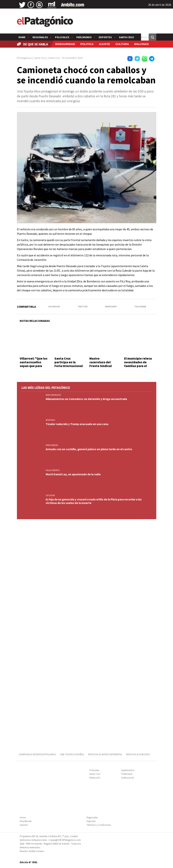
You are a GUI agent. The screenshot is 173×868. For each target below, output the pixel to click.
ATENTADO (50, 420)
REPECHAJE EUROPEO (138, 754)
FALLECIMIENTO (53, 470)
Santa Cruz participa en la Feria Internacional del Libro (69, 364)
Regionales (40, 37)
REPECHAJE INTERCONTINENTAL (105, 754)
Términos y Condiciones (99, 825)
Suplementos (128, 770)
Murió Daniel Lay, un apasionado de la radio (73, 474)
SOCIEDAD (50, 495)
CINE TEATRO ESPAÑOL (72, 754)
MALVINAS (141, 44)
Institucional (128, 778)
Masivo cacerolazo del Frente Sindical (101, 362)
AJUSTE (104, 44)
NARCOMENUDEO (53, 395)
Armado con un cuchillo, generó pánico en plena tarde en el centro (89, 449)
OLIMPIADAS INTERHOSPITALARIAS (37, 754)
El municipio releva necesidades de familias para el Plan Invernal (138, 364)
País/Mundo (84, 37)
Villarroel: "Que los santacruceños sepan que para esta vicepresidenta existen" (34, 368)
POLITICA (87, 44)
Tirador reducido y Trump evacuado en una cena (77, 424)
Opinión (24, 825)
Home (22, 37)
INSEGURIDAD (65, 44)
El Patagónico (24, 58)
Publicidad (127, 774)
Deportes (105, 37)
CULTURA (122, 44)
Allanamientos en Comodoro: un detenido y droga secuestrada (86, 399)
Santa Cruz (126, 37)
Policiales (62, 37)
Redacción (95, 778)
